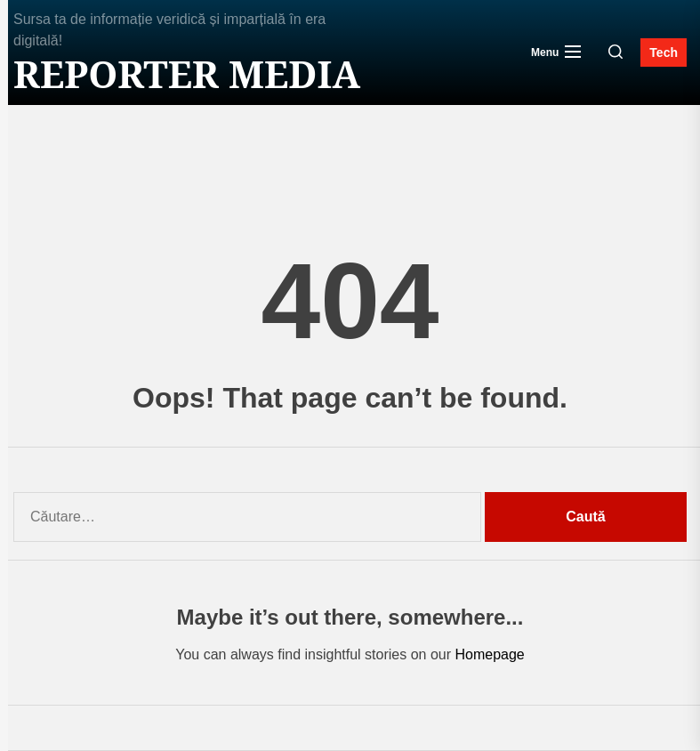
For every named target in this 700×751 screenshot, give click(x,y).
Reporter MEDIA (187, 74)
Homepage (489, 654)
